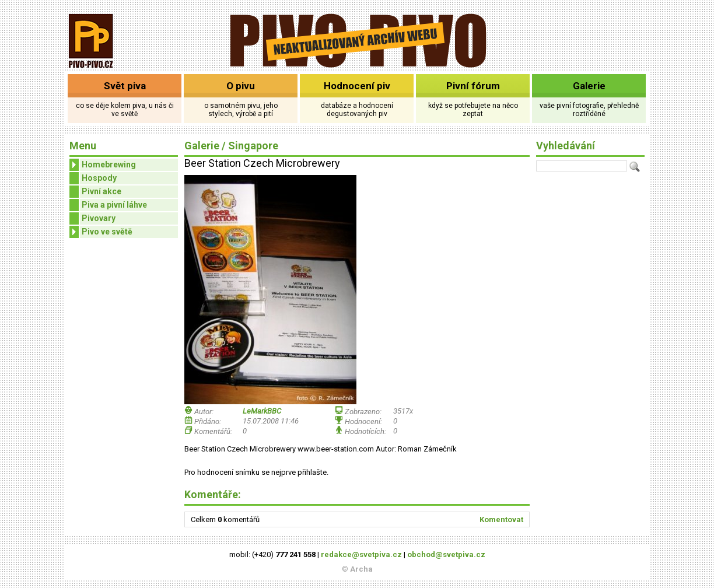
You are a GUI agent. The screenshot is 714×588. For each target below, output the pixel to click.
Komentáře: (213, 494)
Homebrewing (103, 165)
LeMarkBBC (262, 411)
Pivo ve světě (101, 232)
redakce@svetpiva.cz (361, 554)
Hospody (99, 178)
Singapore (253, 146)
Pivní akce (101, 191)
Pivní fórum (473, 86)
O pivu (241, 86)
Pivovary (99, 218)
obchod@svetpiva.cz (446, 554)
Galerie (589, 86)
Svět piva (125, 86)
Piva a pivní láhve (114, 205)
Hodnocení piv (357, 86)
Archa (361, 569)
